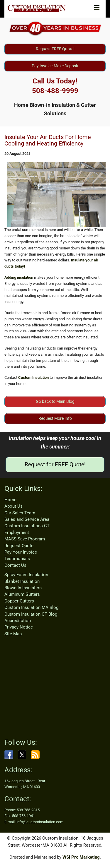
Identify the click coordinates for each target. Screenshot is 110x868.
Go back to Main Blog (55, 401)
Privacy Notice (19, 627)
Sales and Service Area (27, 519)
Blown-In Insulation (23, 588)
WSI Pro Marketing (81, 857)
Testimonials (17, 559)
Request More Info (55, 418)
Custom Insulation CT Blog (31, 614)
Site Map (13, 634)
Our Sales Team (20, 513)
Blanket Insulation (22, 581)
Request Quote (19, 546)
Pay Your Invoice (21, 552)
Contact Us (15, 565)
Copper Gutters (19, 601)
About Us (13, 506)
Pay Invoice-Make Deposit (55, 66)
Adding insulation (19, 277)
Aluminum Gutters (22, 594)
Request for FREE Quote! (55, 464)
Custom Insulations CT (27, 526)
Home (10, 500)
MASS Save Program (25, 539)
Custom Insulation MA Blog (31, 607)
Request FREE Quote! (55, 49)
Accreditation (18, 621)
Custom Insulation (33, 377)
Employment (17, 533)
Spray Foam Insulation (26, 575)
